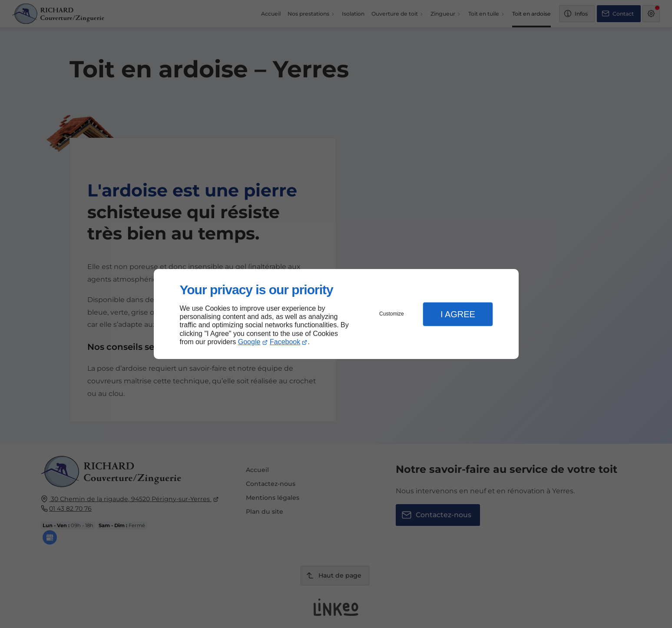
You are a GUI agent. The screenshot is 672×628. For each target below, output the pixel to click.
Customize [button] (392, 314)
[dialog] (336, 314)
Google (249, 342)
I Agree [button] (458, 314)
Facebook (285, 342)
